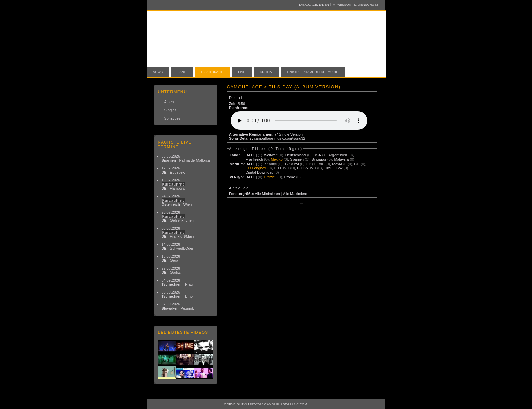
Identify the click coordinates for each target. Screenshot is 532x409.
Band (182, 72)
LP (309, 164)
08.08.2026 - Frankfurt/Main (178, 232)
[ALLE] (251, 155)
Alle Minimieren (267, 194)
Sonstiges (173, 118)
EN (327, 5)
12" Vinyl (291, 164)
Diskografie (212, 72)
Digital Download (260, 172)
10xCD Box (333, 168)
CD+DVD (282, 168)
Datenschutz (366, 5)
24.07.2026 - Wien (177, 200)
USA (317, 155)
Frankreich (254, 159)
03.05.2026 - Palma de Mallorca (186, 158)
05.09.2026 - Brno (177, 294)
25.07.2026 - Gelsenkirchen (178, 216)
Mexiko (276, 159)
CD (357, 164)
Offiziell (270, 177)
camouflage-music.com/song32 (280, 138)
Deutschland (296, 155)
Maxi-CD (339, 164)
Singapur (319, 159)
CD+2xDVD (307, 168)
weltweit (271, 155)
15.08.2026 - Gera (171, 258)
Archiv (266, 72)
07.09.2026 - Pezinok (178, 306)
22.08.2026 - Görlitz (171, 270)
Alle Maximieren (296, 194)
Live (242, 72)
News (158, 72)
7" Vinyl (271, 164)
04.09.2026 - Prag (177, 282)
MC (322, 164)
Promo (290, 177)
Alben (169, 102)
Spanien (297, 159)
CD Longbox (256, 168)
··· (302, 204)
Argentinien (338, 155)
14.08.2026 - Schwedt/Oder (178, 246)
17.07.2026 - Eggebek (173, 170)
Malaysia (341, 159)
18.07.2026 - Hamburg (174, 184)
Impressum (342, 5)
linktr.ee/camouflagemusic (313, 72)
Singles (170, 110)
